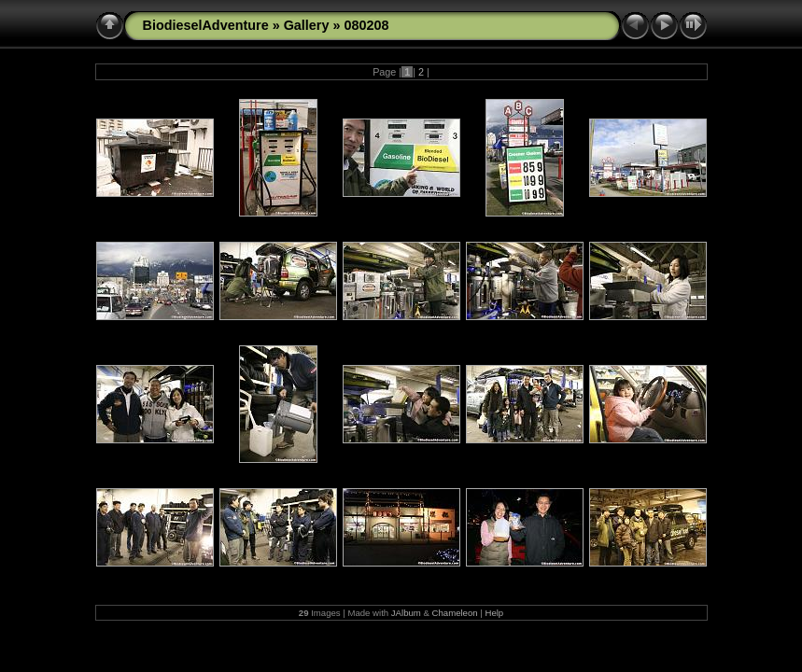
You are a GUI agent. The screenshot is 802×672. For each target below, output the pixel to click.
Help (494, 613)
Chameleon (455, 613)
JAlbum (406, 613)
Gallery (307, 25)
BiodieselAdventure (206, 25)
